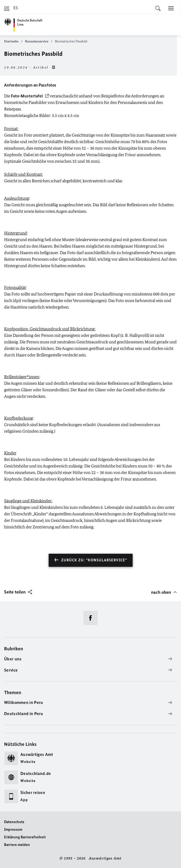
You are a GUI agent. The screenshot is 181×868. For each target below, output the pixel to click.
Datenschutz (14, 822)
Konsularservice (39, 41)
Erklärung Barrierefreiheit (25, 837)
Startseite (13, 41)
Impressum (13, 829)
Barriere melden (17, 845)
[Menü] (171, 8)
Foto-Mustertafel (26, 96)
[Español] (16, 8)
